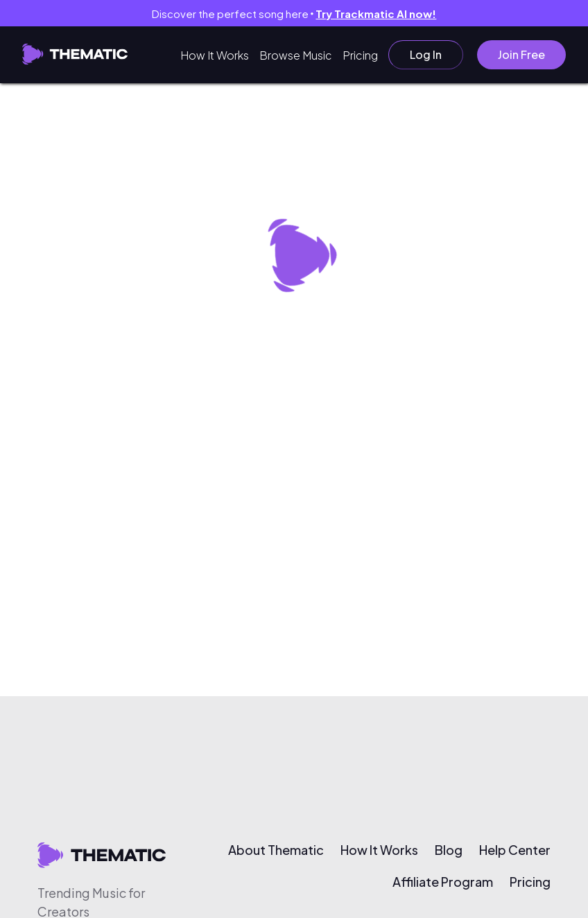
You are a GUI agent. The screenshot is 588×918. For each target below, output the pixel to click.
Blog (449, 850)
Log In (426, 54)
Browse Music (296, 55)
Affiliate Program (443, 882)
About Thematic (276, 850)
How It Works (215, 55)
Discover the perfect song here (294, 14)
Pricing (360, 55)
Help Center (515, 850)
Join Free (521, 54)
